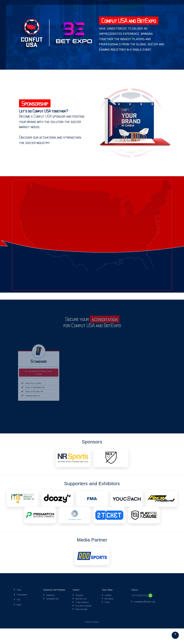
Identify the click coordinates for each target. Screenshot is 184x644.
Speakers (79, 595)
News (19, 605)
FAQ (18, 600)
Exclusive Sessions (83, 606)
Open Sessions (81, 609)
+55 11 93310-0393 (142, 595)
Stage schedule (82, 602)
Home (19, 590)
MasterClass (81, 599)
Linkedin (108, 595)
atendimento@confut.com (144, 602)
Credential (50, 595)
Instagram (109, 599)
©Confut (96, 622)
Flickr (107, 602)
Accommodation (52, 599)
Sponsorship (22, 595)
